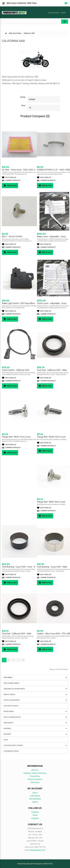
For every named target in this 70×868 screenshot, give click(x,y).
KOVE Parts (9, 711)
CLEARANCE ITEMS (11, 751)
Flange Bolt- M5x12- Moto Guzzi (16, 437)
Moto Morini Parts (12, 717)
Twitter (35, 815)
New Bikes (8, 677)
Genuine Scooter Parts (14, 689)
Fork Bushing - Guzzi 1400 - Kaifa (52, 567)
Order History (35, 796)
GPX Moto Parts (11, 706)
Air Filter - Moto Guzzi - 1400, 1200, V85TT (21, 170)
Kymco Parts (9, 694)
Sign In (35, 793)
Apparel (7, 728)
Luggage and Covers (13, 745)
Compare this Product (11, 181)
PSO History (35, 782)
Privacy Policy (35, 776)
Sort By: (23, 97)
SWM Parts (8, 723)
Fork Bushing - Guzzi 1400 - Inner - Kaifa (20, 567)
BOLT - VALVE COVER (12, 236)
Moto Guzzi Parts (15, 33)
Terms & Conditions (35, 779)
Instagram (35, 818)
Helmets (7, 734)
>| (23, 660)
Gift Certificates (35, 799)
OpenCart (30, 864)
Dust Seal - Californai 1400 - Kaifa (52, 370)
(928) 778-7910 (40, 847)
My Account (54, 13)
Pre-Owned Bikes (11, 683)
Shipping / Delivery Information (35, 773)
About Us (35, 770)
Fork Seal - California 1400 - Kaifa (17, 634)
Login (63, 13)
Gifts (6, 740)
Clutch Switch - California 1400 (16, 370)
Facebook (35, 812)
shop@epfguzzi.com (37, 850)
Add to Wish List (9, 178)
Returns (35, 802)
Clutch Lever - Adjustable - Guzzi (52, 303)
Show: (23, 106)
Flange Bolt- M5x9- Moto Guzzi (51, 502)
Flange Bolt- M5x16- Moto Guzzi (51, 437)
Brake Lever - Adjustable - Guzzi (51, 236)
